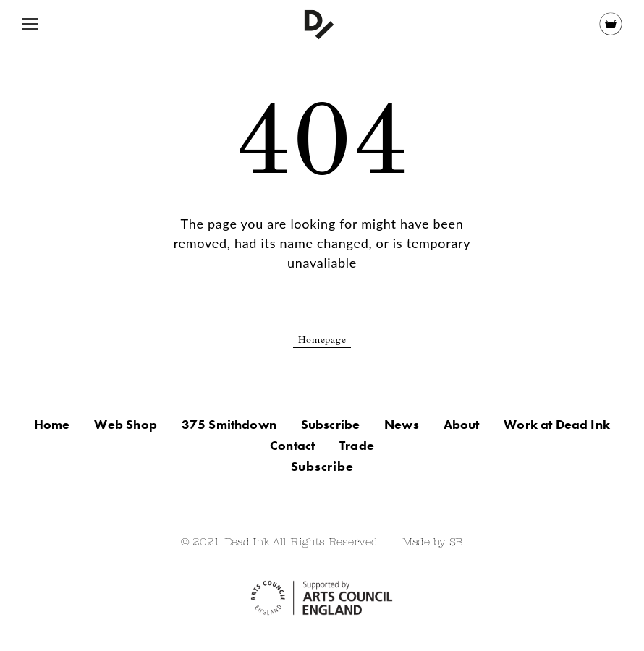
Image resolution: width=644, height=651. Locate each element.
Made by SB (433, 543)
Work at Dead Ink (557, 424)
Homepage (322, 341)
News (402, 424)
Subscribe (331, 424)
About (462, 424)
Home (52, 424)
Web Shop (125, 424)
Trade (357, 445)
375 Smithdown (229, 424)
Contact (292, 445)
